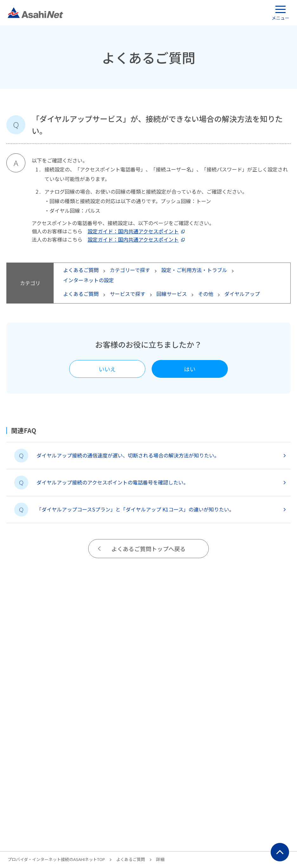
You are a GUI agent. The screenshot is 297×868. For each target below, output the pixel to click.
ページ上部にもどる (280, 852)
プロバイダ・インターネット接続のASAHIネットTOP (56, 859)
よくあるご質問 (131, 859)
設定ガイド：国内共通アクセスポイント (133, 231)
